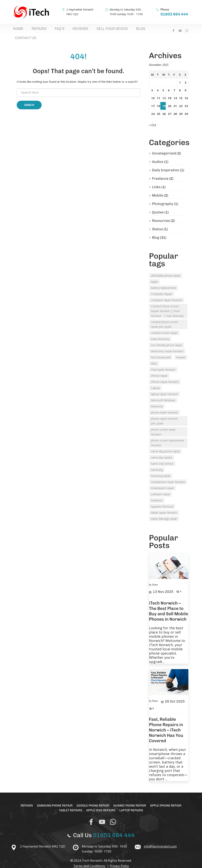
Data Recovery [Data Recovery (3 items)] (160, 332)
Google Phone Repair (92, 798)
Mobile (158, 188)
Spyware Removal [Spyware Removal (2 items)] (162, 499)
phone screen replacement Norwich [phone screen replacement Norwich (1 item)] (168, 436)
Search (29, 98)
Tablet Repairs (69, 803)
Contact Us (123, 30)
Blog (106, 30)
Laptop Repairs (133, 803)
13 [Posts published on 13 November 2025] (170, 91)
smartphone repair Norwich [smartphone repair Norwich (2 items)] (168, 475)
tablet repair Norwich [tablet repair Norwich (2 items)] (164, 505)
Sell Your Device (84, 30)
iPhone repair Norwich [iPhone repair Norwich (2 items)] (165, 375)
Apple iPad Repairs (101, 803)
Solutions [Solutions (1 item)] (157, 493)
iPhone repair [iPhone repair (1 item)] (159, 368)
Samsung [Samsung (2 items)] (157, 462)
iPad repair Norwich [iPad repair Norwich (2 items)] (163, 362)
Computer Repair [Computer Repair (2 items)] (162, 287)
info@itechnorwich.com (161, 839)
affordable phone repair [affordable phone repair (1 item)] (166, 268)
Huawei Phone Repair (131, 798)
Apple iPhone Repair (169, 798)
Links (156, 180)
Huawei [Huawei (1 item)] (181, 350)
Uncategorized (164, 146)
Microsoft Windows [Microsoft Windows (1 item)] (163, 393)
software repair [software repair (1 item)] (160, 487)
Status (157, 222)
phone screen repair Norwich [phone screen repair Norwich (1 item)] (163, 425)
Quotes (158, 205)
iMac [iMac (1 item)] (154, 356)
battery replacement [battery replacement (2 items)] (164, 281)
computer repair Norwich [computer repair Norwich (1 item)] (167, 293)
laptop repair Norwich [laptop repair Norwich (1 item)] (164, 387)
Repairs (30, 30)
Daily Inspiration (166, 163)
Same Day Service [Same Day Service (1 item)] (162, 456)
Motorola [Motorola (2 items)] (157, 399)
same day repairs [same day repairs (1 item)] (162, 450)
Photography (163, 197)
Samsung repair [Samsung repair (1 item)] (161, 469)
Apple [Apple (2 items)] (154, 274)
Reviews (60, 30)
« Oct (153, 118)
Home (15, 30)
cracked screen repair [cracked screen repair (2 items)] (164, 326)
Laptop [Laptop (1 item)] (155, 381)
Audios (158, 154)
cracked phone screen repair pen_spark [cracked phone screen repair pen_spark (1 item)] (165, 317)
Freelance (160, 171)
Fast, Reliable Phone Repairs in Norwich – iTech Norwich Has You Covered (166, 723)
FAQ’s (45, 30)
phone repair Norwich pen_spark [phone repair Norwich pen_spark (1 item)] (164, 414)
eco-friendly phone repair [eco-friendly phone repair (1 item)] (167, 338)
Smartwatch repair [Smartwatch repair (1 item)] (162, 481)
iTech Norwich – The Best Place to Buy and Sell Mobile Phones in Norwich (169, 604)
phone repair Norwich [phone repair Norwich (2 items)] (164, 405)
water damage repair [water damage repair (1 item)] (164, 511)
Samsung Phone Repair (52, 798)
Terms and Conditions (90, 859)
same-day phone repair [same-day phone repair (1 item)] (165, 444)
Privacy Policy (119, 859)
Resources (161, 213)
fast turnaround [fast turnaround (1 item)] (161, 350)
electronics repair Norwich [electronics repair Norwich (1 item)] (167, 344)
